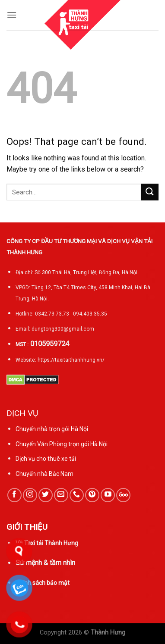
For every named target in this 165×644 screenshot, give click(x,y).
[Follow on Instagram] (30, 495)
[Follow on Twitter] (46, 495)
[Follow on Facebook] (14, 495)
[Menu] (12, 15)
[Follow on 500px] (123, 495)
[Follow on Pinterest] (92, 495)
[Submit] (150, 192)
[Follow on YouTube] (108, 495)
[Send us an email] (61, 495)
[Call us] (77, 495)
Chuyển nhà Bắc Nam (44, 474)
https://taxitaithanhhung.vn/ (71, 360)
